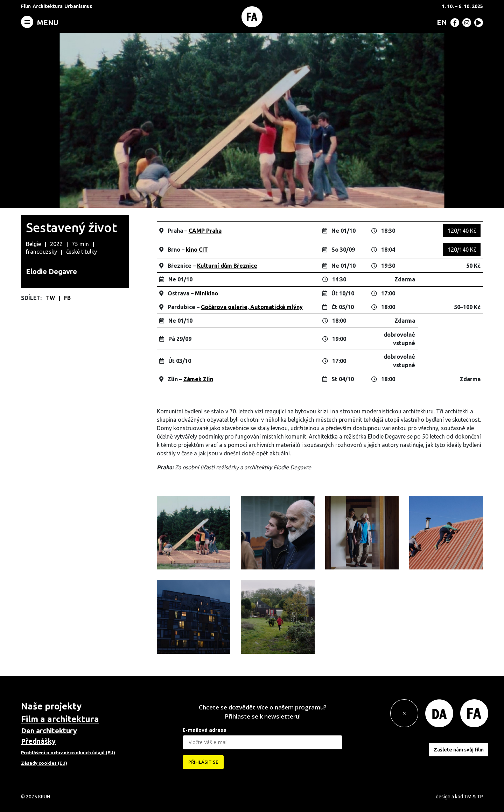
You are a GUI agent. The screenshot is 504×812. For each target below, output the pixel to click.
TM (468, 797)
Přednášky (38, 741)
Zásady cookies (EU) (44, 763)
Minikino (206, 293)
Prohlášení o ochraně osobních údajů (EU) (68, 752)
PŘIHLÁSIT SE (203, 762)
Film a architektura (60, 719)
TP (480, 797)
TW (51, 298)
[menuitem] (440, 22)
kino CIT (197, 250)
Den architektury (49, 731)
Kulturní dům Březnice (227, 266)
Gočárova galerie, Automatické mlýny (252, 307)
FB (67, 298)
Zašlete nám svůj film (459, 750)
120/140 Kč (462, 231)
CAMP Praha (205, 231)
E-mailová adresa (205, 730)
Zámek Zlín (198, 379)
